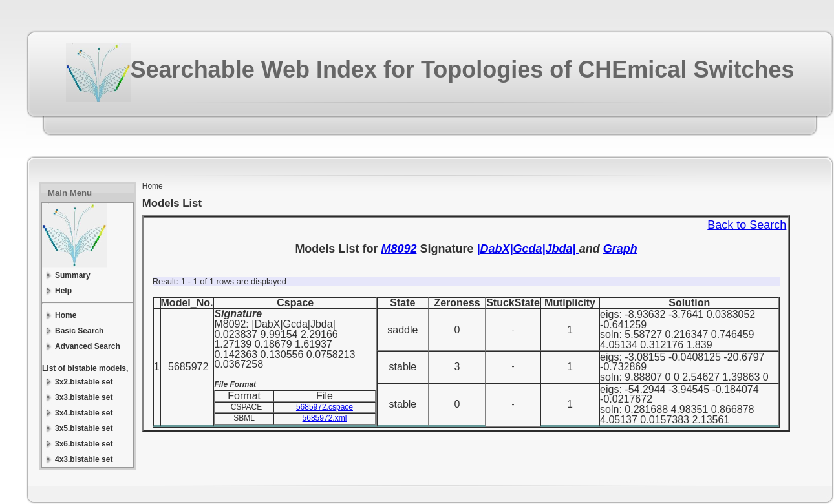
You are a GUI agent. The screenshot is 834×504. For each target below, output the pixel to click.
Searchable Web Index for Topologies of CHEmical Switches (463, 69)
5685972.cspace (325, 407)
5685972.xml (325, 418)
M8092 (399, 249)
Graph (620, 249)
